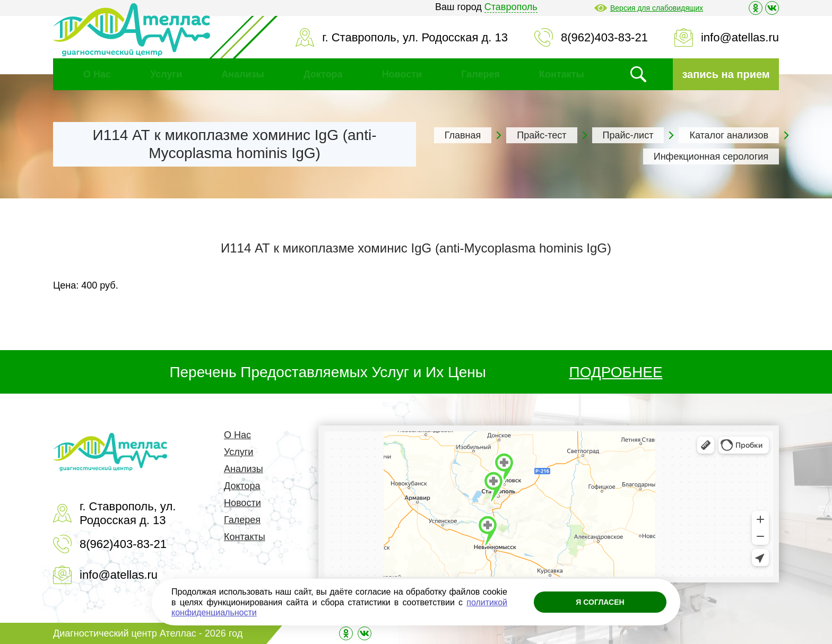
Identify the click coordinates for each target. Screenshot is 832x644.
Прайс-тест (541, 135)
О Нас (97, 74)
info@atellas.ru (740, 37)
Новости (402, 74)
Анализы (243, 74)
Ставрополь (511, 7)
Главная (463, 135)
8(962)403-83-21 (604, 37)
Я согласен (600, 602)
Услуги (166, 74)
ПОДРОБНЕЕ (616, 372)
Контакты (562, 74)
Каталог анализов (729, 135)
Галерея (480, 74)
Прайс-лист (628, 135)
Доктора (323, 74)
